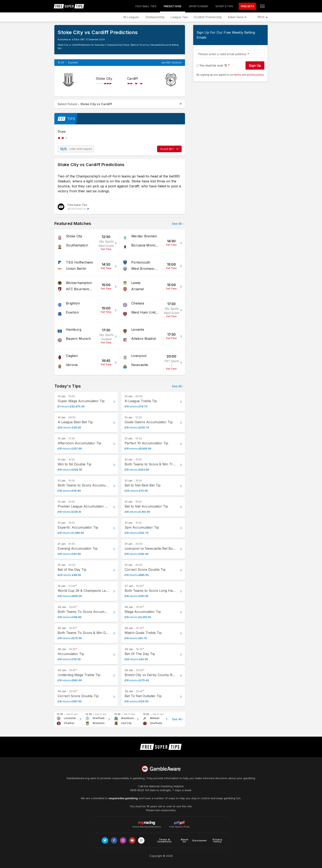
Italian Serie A (237, 17)
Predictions (173, 6)
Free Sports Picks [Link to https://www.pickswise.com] (179, 826)
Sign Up (255, 65)
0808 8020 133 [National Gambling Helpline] (140, 790)
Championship (155, 17)
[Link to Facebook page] (114, 840)
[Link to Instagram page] (123, 840)
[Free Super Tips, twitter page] (73, 207)
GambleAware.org (78, 778)
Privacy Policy (218, 841)
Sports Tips (224, 6)
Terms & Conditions (165, 841)
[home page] (69, 6)
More (261, 17)
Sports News (199, 6)
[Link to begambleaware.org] (161, 769)
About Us (185, 841)
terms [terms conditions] (238, 75)
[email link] (141, 840)
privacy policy (255, 75)
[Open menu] (262, 6)
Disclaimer (200, 841)
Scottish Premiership (208, 17)
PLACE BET (167, 149)
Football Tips (146, 6)
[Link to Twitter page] (105, 840)
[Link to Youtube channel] (132, 840)
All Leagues (131, 17)
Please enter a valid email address (222, 54)
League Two (179, 17)
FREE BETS (247, 6)
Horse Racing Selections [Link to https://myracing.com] (147, 823)
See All (177, 224)
